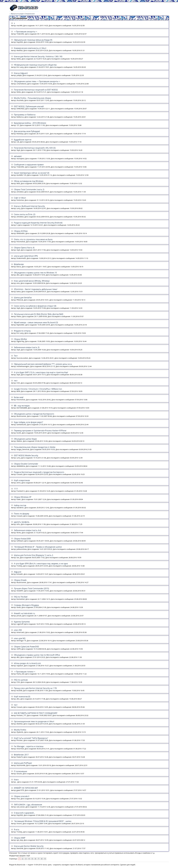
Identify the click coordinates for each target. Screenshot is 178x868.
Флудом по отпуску (22, 331)
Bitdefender (19, 264)
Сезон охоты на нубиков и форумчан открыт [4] (35, 306)
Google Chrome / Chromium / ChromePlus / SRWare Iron (38, 389)
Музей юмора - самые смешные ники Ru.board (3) (36, 322)
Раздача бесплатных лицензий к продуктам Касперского (39, 472)
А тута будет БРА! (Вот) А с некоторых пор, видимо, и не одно (41, 564)
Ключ (16, 780)
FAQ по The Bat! (21, 597)
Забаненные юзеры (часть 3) (27, 347)
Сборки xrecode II (22, 796)
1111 (16, 489)
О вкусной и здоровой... (25, 813)
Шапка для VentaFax (23, 298)
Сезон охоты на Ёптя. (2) (25, 214)
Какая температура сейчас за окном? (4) (32, 173)
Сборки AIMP (20, 838)
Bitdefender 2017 (21, 755)
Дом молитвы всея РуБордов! (27, 131)
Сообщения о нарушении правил (29, 165)
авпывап (18, 156)
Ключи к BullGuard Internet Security (29, 206)
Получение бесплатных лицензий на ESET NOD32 (36, 90)
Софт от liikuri (20, 198)
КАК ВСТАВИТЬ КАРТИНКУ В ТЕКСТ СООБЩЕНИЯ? (36, 713)
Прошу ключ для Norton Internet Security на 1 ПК (35, 688)
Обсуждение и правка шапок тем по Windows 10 (35, 273)
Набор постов (20, 505)
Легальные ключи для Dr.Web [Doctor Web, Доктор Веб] (39, 314)
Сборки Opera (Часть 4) (24, 248)
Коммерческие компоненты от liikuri (30, 48)
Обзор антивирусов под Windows (29, 181)
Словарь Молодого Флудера (26, 605)
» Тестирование (19, 18)
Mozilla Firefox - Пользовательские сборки (32, 98)
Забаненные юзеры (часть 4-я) (27, 530)
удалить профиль (22, 522)
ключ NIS (18, 630)
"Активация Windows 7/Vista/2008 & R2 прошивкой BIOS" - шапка (43, 821)
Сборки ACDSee (21, 231)
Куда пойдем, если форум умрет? (29, 422)
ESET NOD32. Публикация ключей (29, 106)
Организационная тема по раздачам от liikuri (34, 721)
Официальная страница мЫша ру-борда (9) (33, 40)
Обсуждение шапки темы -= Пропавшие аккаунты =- (37, 81)
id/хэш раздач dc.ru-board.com (27, 663)
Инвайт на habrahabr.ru (24, 613)
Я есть (17, 829)
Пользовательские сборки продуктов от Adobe (35, 447)
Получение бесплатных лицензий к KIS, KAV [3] (35, 148)
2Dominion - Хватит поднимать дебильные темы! (36, 289)
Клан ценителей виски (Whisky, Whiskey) (32, 281)
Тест (16, 356)
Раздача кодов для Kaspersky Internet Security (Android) (38, 223)
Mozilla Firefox (20, 730)
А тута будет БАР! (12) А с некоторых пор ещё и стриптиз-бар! (41, 372)
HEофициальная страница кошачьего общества (35, 65)
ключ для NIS (20, 638)
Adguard (18, 572)
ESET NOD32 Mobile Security (26, 455)
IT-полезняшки (21, 771)
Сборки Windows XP (23, 497)
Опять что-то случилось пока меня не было (33, 239)
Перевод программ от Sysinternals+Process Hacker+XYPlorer (40, 431)
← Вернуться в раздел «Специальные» (22, 14)
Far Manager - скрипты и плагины (29, 746)
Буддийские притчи (23, 140)
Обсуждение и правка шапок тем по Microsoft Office (37, 655)
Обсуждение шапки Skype (25, 439)
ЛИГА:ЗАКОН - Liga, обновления (28, 805)
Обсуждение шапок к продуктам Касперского (34, 414)
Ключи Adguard (21, 73)
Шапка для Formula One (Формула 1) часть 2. (34, 555)
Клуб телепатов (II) (22, 697)
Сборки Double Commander (26, 464)
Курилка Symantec (22, 622)
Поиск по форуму (22, 514)
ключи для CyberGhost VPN (26, 256)
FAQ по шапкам (21, 680)
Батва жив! (19, 397)
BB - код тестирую (22, 406)
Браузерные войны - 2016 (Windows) (30, 123)
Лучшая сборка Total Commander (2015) (31, 588)
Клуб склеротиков (22, 480)
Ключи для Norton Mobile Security (29, 846)
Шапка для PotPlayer (23, 763)
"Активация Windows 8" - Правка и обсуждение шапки (38, 547)
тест (16, 381)
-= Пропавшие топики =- (25, 672)
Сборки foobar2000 (22, 539)
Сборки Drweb (20, 580)
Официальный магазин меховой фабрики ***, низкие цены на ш (43, 364)
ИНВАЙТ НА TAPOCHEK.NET (26, 788)
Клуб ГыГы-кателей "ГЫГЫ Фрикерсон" (31, 738)
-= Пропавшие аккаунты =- (26, 32)
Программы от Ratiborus (25, 115)
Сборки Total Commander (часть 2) (29, 189)
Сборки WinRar (21, 339)
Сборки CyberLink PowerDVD (26, 647)
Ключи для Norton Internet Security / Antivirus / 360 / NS (38, 56)
